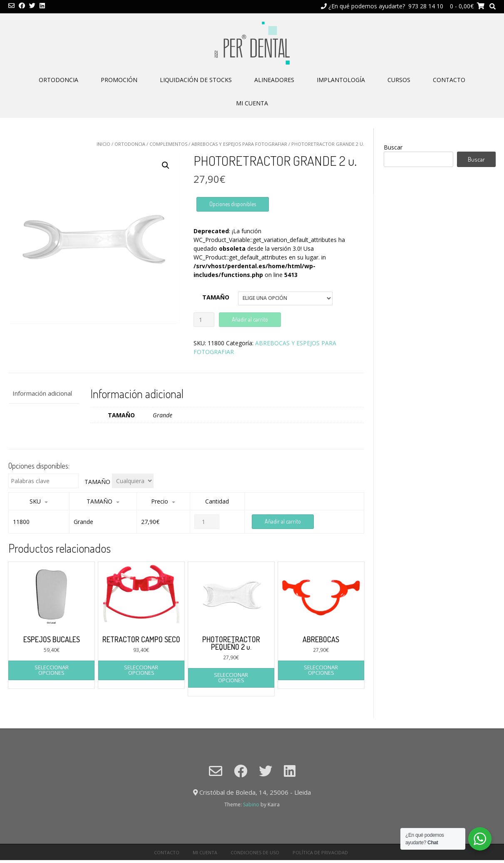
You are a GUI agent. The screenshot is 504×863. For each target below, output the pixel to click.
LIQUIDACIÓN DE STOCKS (196, 80)
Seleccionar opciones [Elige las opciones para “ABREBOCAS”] (321, 670)
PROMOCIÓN (119, 80)
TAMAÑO (216, 297)
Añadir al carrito (250, 319)
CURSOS (399, 80)
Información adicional (42, 393)
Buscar (393, 147)
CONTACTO (449, 80)
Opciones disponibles (233, 204)
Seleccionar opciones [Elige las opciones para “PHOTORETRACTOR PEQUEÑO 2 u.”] (231, 677)
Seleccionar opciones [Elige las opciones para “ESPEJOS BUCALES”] (52, 670)
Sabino (251, 804)
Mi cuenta (252, 103)
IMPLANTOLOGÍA (341, 80)
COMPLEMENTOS (168, 144)
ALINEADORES (274, 80)
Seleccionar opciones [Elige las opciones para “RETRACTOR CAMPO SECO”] (141, 670)
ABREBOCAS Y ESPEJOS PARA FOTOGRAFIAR (239, 144)
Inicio (103, 144)
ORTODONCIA (58, 80)
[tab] (44, 394)
